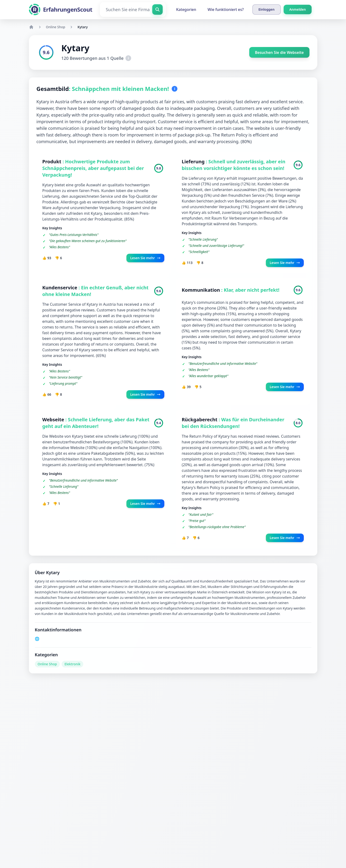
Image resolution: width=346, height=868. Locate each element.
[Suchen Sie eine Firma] (133, 9)
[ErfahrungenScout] (61, 9)
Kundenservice (61, 288)
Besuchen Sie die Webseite (279, 52)
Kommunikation (202, 290)
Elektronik (72, 664)
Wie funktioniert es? (226, 9)
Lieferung (194, 162)
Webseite (54, 420)
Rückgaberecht (200, 420)
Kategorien (186, 9)
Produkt (53, 162)
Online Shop (56, 27)
